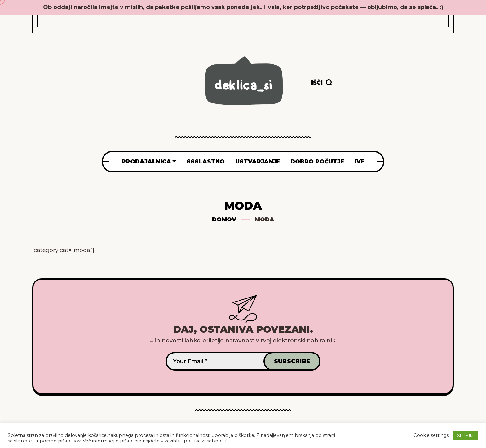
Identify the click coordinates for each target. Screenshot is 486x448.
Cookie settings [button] (431, 435)
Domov (224, 220)
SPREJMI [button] (466, 435)
